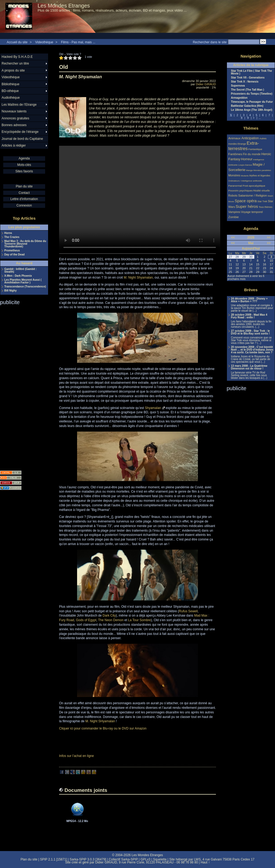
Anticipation (250, 138)
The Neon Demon (111, 620)
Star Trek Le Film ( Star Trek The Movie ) (252, 72)
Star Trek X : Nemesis (245, 82)
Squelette (160, 859)
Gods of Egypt (86, 620)
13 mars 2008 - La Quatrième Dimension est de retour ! (249, 367)
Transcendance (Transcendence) (25, 287)
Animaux (235, 138)
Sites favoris (24, 171)
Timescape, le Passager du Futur (252, 102)
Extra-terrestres (244, 146)
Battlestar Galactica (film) (247, 106)
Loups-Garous (245, 165)
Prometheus (12, 251)
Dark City (109, 616)
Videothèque (44, 42)
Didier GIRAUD (206, 84)
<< (233, 237)
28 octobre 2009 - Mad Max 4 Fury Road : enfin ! (249, 316)
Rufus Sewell (188, 611)
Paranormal (235, 186)
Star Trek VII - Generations (248, 78)
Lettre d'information (24, 199)
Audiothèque (11, 98)
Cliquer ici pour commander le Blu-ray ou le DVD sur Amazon (103, 728)
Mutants (245, 176)
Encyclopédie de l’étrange (20, 132)
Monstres (234, 175)
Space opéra (246, 201)
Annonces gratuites (15, 118)
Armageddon (239, 98)
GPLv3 (145, 859)
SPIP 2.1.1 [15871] (54, 859)
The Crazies (12, 237)
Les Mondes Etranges (64, 6)
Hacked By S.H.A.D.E (17, 57)
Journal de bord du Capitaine (22, 139)
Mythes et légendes (260, 176)
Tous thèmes (265, 207)
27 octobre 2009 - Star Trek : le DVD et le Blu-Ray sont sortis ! (250, 332)
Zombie (234, 217)
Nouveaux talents (14, 111)
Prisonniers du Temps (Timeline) (252, 94)
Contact (24, 193)
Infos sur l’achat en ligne (76, 756)
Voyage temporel (252, 212)
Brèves (251, 290)
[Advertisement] (21, 386)
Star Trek (262, 201)
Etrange (242, 144)
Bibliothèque (10, 84)
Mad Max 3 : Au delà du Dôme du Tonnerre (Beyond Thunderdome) (25, 244)
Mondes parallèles (262, 170)
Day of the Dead (15, 255)
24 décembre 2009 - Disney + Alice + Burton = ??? (249, 300)
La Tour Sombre (140, 620)
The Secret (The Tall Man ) (247, 90)
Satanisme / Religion (253, 195)
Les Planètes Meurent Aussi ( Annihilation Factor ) (23, 281)
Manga (249, 170)
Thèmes (251, 128)
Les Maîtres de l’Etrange (19, 105)
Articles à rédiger (14, 145)
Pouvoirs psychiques (240, 191)
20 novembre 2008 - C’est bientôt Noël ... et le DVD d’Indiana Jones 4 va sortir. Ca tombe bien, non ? (252, 350)
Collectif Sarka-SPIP (123, 859)
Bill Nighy (10, 291)
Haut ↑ (205, 862)
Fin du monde (252, 154)
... (260, 118)
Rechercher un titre (15, 63)
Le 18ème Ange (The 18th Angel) (252, 110)
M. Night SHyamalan (100, 721)
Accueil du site (17, 42)
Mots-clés (24, 165)
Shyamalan (153, 408)
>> (269, 237)
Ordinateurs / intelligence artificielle (245, 181)
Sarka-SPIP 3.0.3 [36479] (88, 859)
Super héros (247, 206)
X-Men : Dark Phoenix (18, 276)
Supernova (238, 86)
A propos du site (13, 70)
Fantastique (255, 149)
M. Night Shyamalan (138, 278)
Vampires (234, 212)
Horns (8, 233)
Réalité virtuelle (262, 191)
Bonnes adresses (14, 125)
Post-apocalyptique (254, 186)
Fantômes (235, 154)
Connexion (24, 205)
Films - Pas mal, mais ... (78, 42)
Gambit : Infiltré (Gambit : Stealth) (21, 271)
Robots (233, 195)
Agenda (24, 158)
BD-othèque (10, 91)
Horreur (247, 159)
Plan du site (24, 186)
